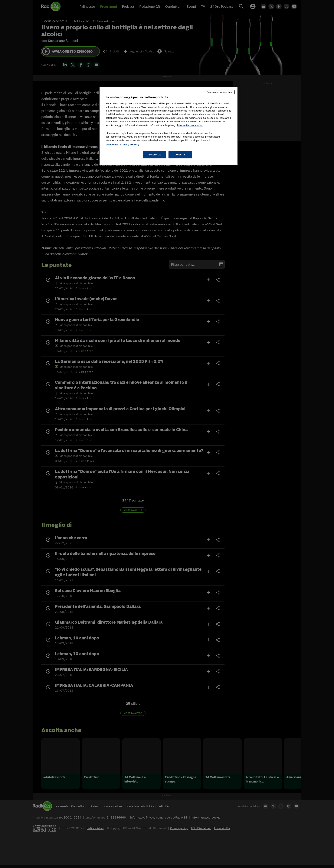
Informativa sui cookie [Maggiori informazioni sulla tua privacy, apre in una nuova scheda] (190, 125)
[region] (168, 126)
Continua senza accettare (220, 92)
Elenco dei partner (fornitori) (122, 145)
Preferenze (154, 155)
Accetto (180, 155)
